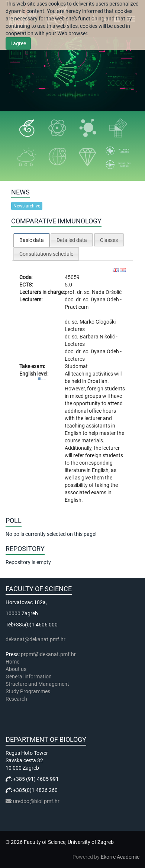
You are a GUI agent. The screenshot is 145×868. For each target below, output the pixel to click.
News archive (27, 206)
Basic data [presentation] (32, 240)
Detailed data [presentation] (72, 240)
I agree (18, 43)
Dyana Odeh (105, 299)
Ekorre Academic (120, 857)
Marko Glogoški (98, 322)
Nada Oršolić (107, 292)
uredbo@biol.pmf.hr (36, 801)
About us (17, 669)
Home (12, 662)
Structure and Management (37, 684)
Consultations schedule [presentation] (46, 254)
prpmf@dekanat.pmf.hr (48, 654)
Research (17, 699)
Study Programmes (28, 691)
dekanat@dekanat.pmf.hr (36, 639)
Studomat (76, 366)
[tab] (32, 240)
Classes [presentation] (109, 240)
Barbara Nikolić (98, 337)
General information (29, 677)
